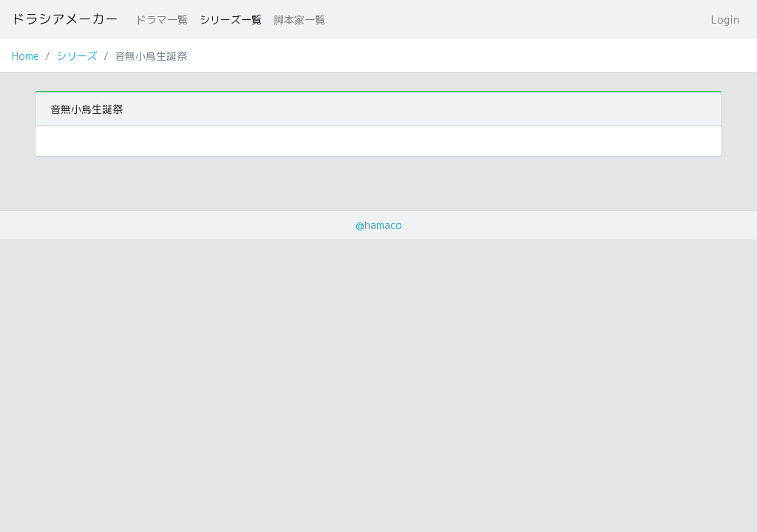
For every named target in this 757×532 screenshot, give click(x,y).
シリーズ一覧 (231, 20)
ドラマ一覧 (162, 20)
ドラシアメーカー (65, 19)
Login (725, 20)
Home (26, 56)
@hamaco (379, 225)
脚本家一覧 (299, 20)
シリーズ (77, 56)
